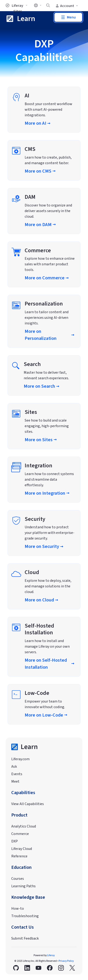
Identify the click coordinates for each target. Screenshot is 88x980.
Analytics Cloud (24, 826)
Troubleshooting (25, 916)
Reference (19, 856)
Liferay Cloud (22, 849)
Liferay (51, 955)
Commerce (20, 834)
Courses (18, 879)
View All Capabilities (28, 804)
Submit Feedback (25, 938)
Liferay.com (20, 759)
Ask (14, 767)
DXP (15, 841)
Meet (15, 781)
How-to (18, 909)
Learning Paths (23, 886)
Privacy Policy (66, 961)
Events (17, 774)
